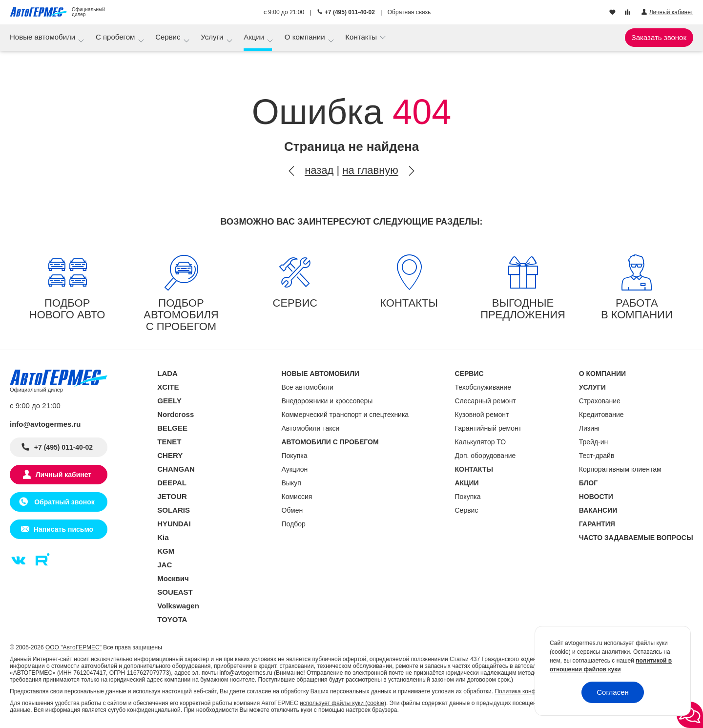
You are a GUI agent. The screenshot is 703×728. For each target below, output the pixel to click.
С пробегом (116, 37)
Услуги (213, 37)
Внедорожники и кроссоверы (327, 401)
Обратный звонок (63, 502)
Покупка (295, 456)
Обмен (292, 510)
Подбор (294, 524)
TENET (169, 442)
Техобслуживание (483, 387)
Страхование (600, 401)
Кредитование (601, 415)
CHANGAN (176, 469)
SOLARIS (174, 510)
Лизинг (590, 428)
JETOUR (172, 496)
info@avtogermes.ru (45, 424)
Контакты (362, 37)
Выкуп (291, 483)
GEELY (169, 401)
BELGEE (172, 428)
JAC (165, 565)
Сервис (169, 37)
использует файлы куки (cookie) (343, 703)
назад (319, 170)
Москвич (173, 578)
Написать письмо (63, 529)
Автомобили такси (311, 428)
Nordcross (176, 414)
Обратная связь (409, 12)
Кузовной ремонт (482, 415)
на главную (370, 170)
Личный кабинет (63, 475)
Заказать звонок (659, 37)
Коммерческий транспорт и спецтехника (345, 415)
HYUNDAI (174, 524)
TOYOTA (172, 619)
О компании (306, 37)
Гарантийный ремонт (488, 428)
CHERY (170, 455)
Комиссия (297, 497)
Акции (255, 37)
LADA (167, 373)
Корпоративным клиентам (620, 469)
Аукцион (295, 469)
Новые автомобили (43, 37)
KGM (166, 551)
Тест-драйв (597, 456)
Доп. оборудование (486, 456)
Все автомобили (308, 387)
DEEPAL (172, 483)
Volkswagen (178, 606)
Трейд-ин (594, 442)
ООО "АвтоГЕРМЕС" (73, 647)
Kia (163, 537)
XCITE (168, 387)
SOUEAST (175, 592)
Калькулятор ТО (481, 442)
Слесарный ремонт (486, 401)
